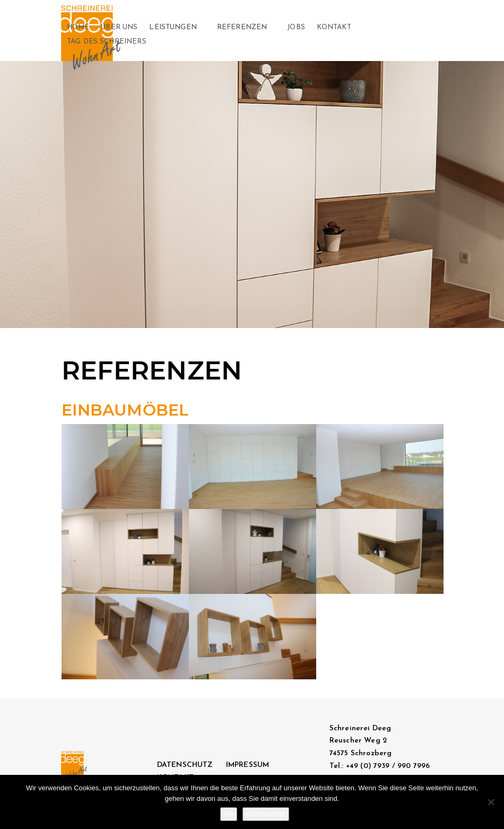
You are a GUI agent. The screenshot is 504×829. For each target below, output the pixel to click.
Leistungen (173, 27)
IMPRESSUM (247, 765)
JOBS (296, 27)
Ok (229, 814)
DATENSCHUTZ (185, 765)
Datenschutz (266, 814)
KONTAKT (334, 27)
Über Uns (119, 27)
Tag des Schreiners (107, 42)
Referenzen (242, 27)
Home (78, 27)
